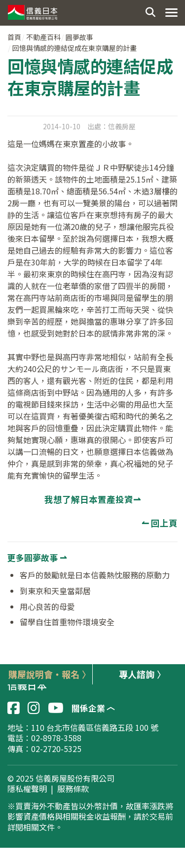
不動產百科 (43, 37)
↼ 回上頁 (160, 523)
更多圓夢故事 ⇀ (37, 557)
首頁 (14, 37)
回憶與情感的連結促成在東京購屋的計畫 (74, 48)
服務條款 (73, 789)
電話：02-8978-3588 (44, 738)
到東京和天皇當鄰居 (55, 591)
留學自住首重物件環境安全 (67, 622)
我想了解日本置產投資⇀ (92, 499)
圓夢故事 (79, 37)
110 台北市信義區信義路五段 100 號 (95, 727)
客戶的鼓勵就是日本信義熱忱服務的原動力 (95, 575)
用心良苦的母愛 (47, 606)
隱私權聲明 (27, 789)
